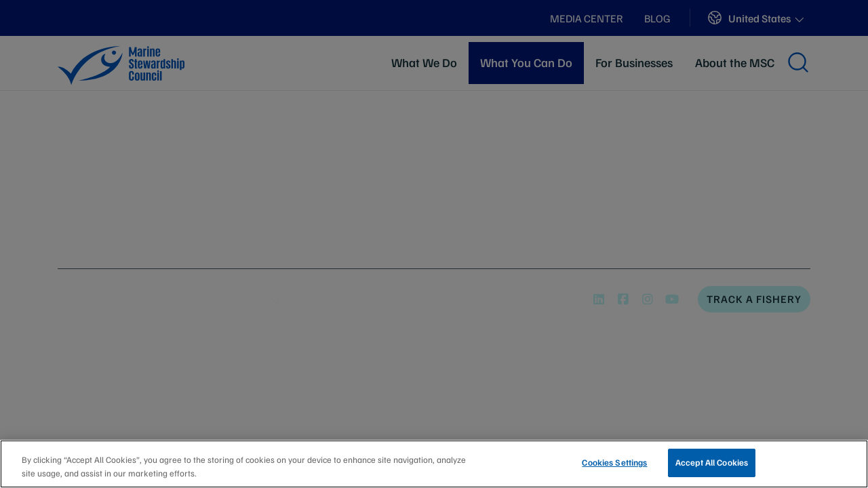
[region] (434, 464)
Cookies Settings (614, 462)
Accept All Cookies (712, 462)
